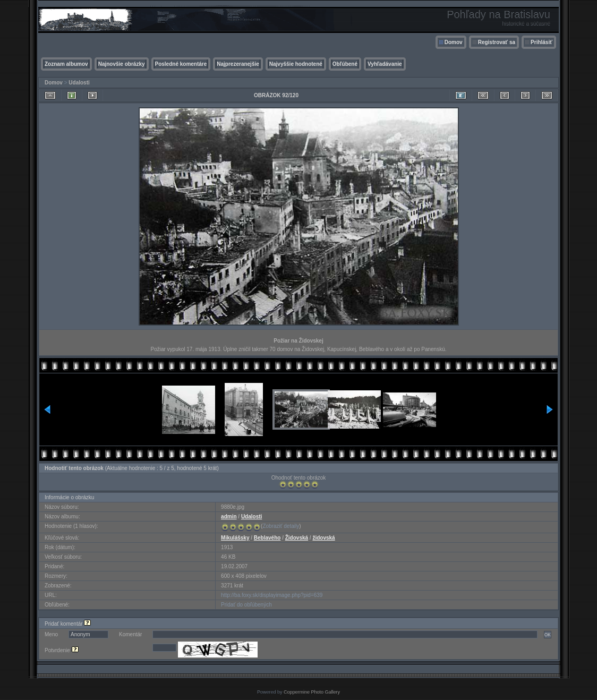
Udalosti (79, 83)
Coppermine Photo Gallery (312, 692)
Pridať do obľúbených (246, 605)
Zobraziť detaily (281, 526)
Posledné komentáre (181, 64)
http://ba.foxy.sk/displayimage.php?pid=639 (272, 595)
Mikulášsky (235, 538)
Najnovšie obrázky (122, 64)
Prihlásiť (541, 42)
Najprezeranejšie (238, 64)
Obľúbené (345, 64)
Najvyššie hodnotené (296, 64)
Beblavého (267, 538)
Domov (454, 42)
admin (229, 517)
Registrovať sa (497, 42)
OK (548, 635)
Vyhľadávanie (385, 64)
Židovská (297, 538)
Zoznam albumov (66, 64)
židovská (323, 538)
